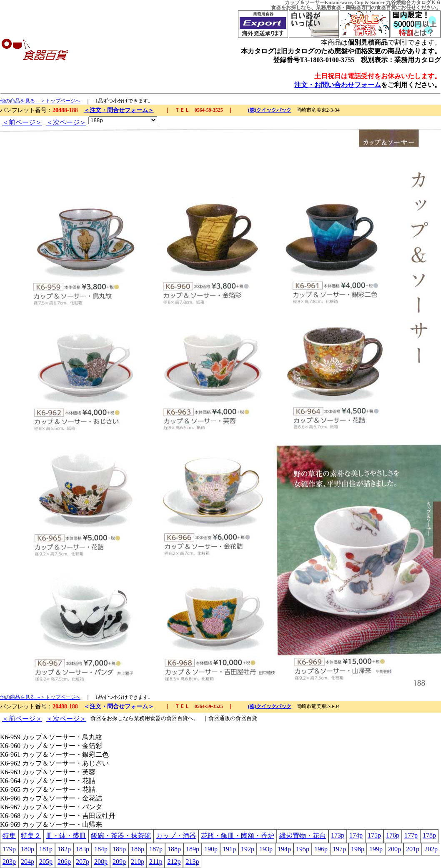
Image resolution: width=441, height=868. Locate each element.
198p (358, 849)
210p (138, 862)
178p (429, 835)
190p (211, 849)
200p (394, 849)
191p (229, 849)
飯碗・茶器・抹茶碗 (121, 836)
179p (9, 849)
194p (284, 849)
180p (28, 849)
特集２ (31, 836)
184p (101, 849)
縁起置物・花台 (303, 836)
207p (83, 862)
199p (376, 849)
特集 (9, 836)
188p (174, 849)
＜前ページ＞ (22, 122)
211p (156, 862)
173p (338, 835)
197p (339, 849)
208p (101, 862)
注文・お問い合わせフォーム (338, 85)
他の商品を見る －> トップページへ (40, 101)
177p (411, 835)
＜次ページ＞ (66, 122)
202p (431, 849)
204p (28, 862)
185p (119, 849)
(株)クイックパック (270, 110)
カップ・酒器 (176, 836)
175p (374, 835)
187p (156, 849)
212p (174, 862)
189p (193, 849)
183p (83, 849)
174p (356, 835)
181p (46, 849)
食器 (276, 8)
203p (9, 862)
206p (64, 862)
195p (303, 849)
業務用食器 (328, 8)
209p (119, 862)
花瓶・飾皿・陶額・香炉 (238, 836)
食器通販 (219, 718)
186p (138, 849)
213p (192, 862)
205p (46, 862)
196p (321, 849)
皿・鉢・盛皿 (66, 836)
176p (393, 835)
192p (248, 849)
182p (64, 849)
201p (413, 849)
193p (266, 849)
